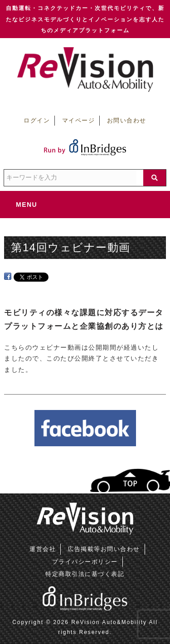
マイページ (79, 121)
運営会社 (43, 549)
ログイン (37, 121)
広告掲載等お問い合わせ (104, 549)
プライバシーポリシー (85, 562)
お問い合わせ (127, 121)
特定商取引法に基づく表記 (85, 574)
